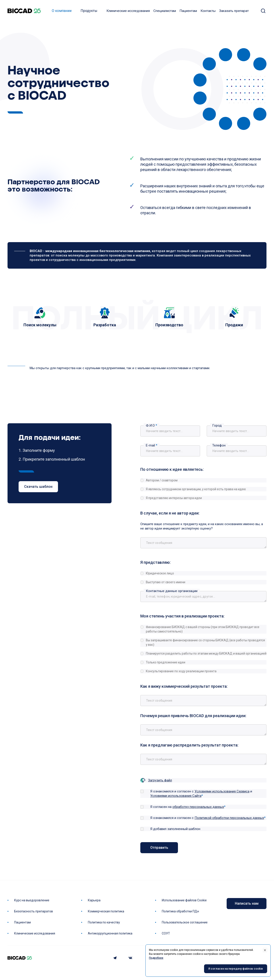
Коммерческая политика (106, 911)
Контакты (208, 11)
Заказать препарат (234, 11)
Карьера (94, 900)
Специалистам (165, 11)
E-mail (152, 446)
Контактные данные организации (172, 591)
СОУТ (166, 933)
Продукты (89, 11)
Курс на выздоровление (32, 900)
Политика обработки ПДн (180, 911)
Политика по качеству (104, 922)
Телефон (219, 446)
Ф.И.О (151, 426)
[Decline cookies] (265, 950)
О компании (62, 11)
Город (217, 426)
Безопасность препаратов (34, 911)
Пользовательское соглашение (185, 922)
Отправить (159, 848)
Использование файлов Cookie (184, 900)
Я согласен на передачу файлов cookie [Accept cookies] (235, 969)
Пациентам (188, 11)
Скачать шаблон (38, 487)
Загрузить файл (160, 781)
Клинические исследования (128, 11)
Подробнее (156, 958)
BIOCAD (24, 11)
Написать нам (247, 903)
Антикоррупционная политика (110, 933)
